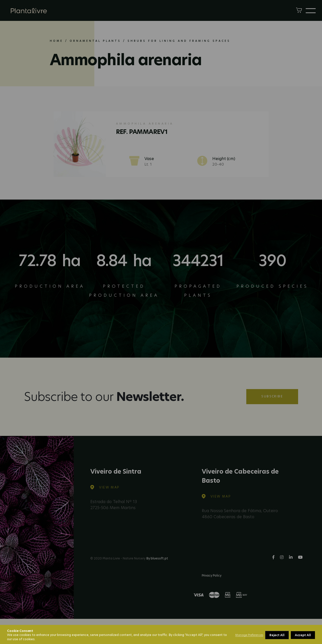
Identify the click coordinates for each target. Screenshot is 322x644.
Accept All (303, 635)
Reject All (277, 635)
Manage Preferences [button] (249, 635)
